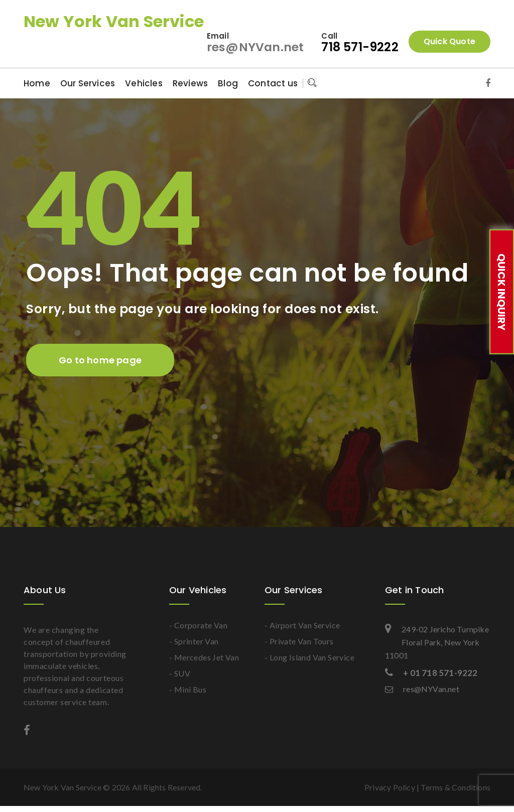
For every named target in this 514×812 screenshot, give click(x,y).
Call (329, 36)
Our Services (88, 83)
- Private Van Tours (299, 641)
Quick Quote (449, 41)
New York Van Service (114, 22)
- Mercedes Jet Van (204, 657)
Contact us (273, 83)
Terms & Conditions (456, 787)
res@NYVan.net (255, 47)
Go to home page (100, 360)
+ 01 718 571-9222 (431, 673)
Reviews (190, 83)
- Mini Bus (188, 689)
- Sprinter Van (194, 641)
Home (37, 83)
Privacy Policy (390, 787)
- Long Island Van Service (309, 657)
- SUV (180, 673)
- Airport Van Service (302, 625)
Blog (228, 83)
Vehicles (144, 83)
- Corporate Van (198, 625)
